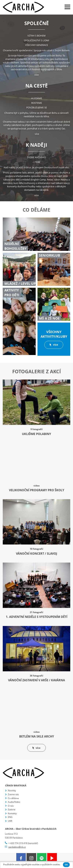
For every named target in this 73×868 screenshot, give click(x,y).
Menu (67, 7)
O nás (11, 806)
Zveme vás (13, 794)
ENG (10, 817)
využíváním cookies (51, 864)
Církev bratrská (16, 785)
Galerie (12, 809)
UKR (10, 821)
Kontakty (12, 813)
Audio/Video (14, 802)
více (36, 75)
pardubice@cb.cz (17, 847)
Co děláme (13, 798)
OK (66, 865)
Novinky (12, 790)
